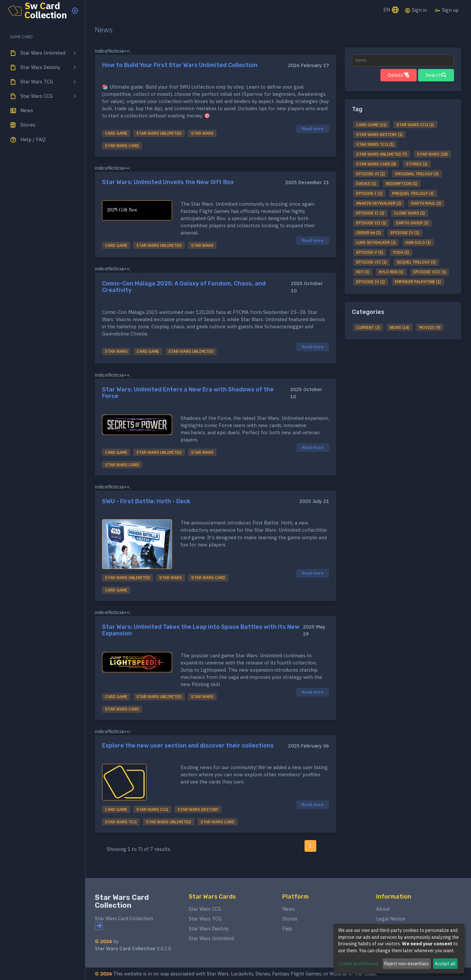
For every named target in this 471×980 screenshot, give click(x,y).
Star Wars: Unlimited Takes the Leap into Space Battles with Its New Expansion (201, 630)
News (289, 909)
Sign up (447, 10)
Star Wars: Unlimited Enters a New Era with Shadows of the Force (188, 393)
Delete (399, 75)
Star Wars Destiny (209, 928)
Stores (290, 919)
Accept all (445, 964)
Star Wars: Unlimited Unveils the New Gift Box (168, 182)
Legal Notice (391, 919)
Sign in (416, 10)
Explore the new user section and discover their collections (188, 746)
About (383, 909)
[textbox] (403, 60)
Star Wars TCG (205, 919)
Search (436, 75)
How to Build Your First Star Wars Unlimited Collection (180, 65)
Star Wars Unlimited (211, 938)
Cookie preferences (358, 964)
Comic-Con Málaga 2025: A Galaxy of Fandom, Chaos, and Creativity (184, 287)
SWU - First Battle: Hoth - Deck (146, 501)
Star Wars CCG (205, 909)
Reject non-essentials (407, 964)
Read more (313, 129)
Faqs (287, 928)
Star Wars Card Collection (122, 901)
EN (391, 10)
